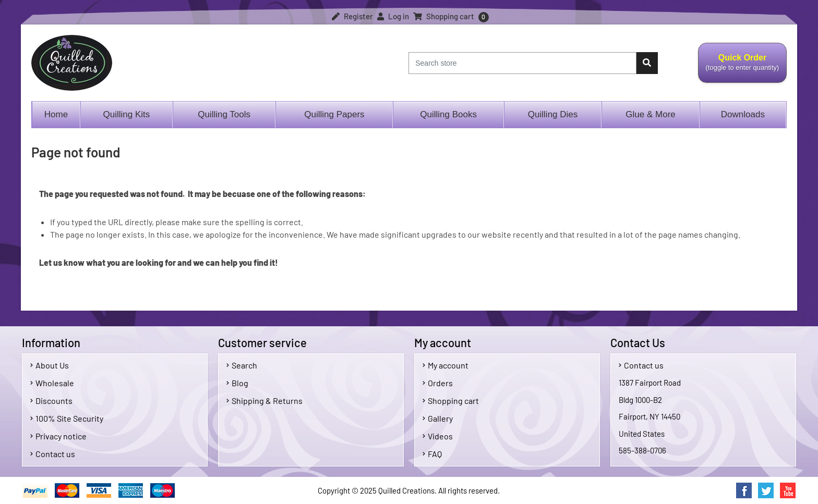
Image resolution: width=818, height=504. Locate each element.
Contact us (53, 454)
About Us (50, 365)
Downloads (743, 114)
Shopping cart (451, 401)
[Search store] (522, 63)
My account (446, 365)
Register (352, 16)
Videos (438, 436)
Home (56, 114)
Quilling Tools (224, 114)
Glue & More (650, 114)
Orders (438, 383)
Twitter (766, 490)
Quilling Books (448, 114)
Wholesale (52, 383)
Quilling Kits (127, 114)
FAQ (432, 454)
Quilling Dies (553, 114)
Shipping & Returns (264, 401)
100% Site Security (67, 418)
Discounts (51, 401)
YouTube (788, 490)
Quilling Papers (334, 114)
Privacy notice (58, 436)
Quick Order (742, 68)
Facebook (744, 490)
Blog (237, 383)
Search (242, 365)
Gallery (438, 418)
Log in (393, 16)
